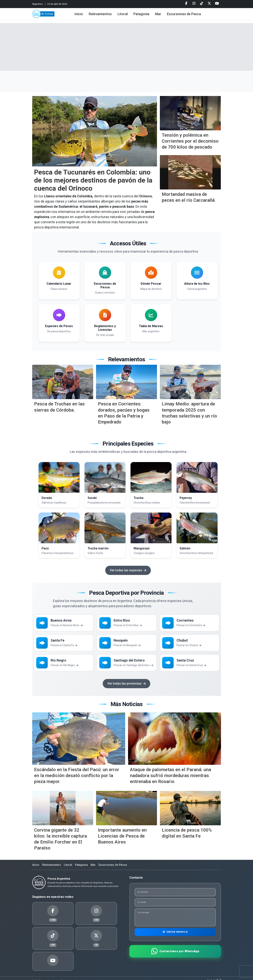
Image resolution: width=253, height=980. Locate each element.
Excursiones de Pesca (190, 16)
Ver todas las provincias (127, 688)
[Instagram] (194, 4)
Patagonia (148, 16)
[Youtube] (217, 4)
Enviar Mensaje (175, 939)
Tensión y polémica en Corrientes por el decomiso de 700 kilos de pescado (190, 141)
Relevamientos (107, 16)
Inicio (85, 16)
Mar (164, 16)
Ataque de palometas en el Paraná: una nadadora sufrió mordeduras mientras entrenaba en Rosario (170, 780)
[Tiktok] (202, 4)
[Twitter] (209, 4)
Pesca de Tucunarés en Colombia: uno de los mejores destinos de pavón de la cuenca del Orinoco (93, 180)
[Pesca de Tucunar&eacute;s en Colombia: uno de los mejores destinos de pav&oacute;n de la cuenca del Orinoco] (95, 131)
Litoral (129, 16)
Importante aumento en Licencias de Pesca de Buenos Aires (122, 841)
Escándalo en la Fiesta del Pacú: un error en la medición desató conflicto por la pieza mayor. (77, 780)
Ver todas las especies (128, 570)
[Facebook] (186, 4)
